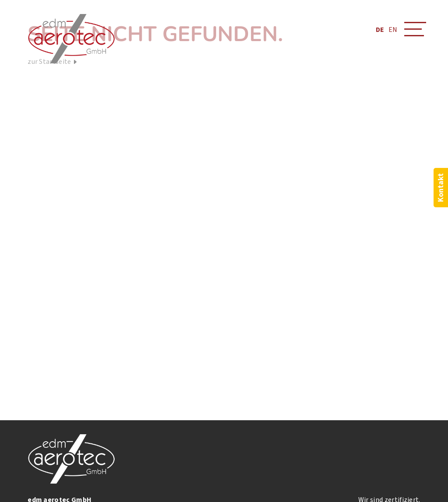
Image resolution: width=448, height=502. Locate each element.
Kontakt (441, 188)
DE (380, 30)
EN (393, 30)
